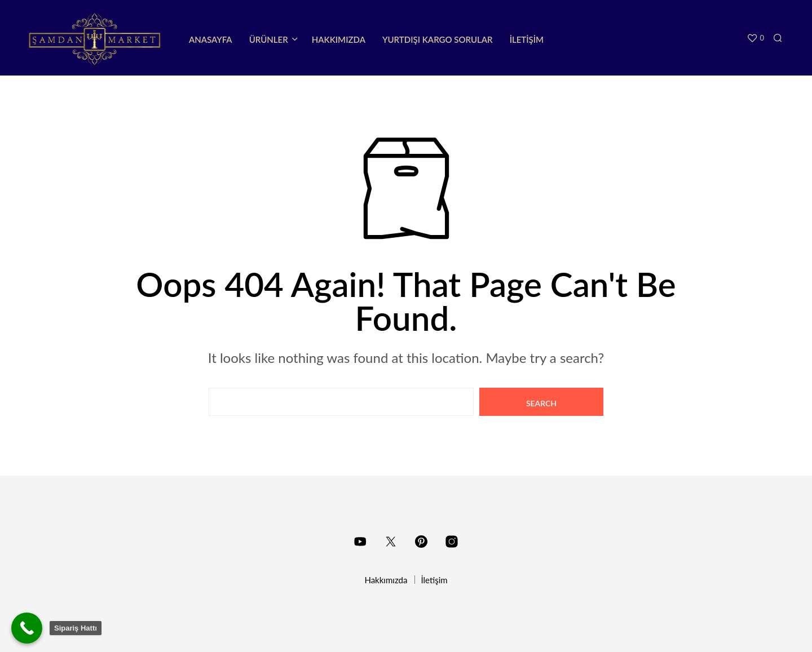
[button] (755, 38)
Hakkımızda (339, 39)
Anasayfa (211, 39)
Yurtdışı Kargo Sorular (438, 39)
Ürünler (269, 39)
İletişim (527, 39)
